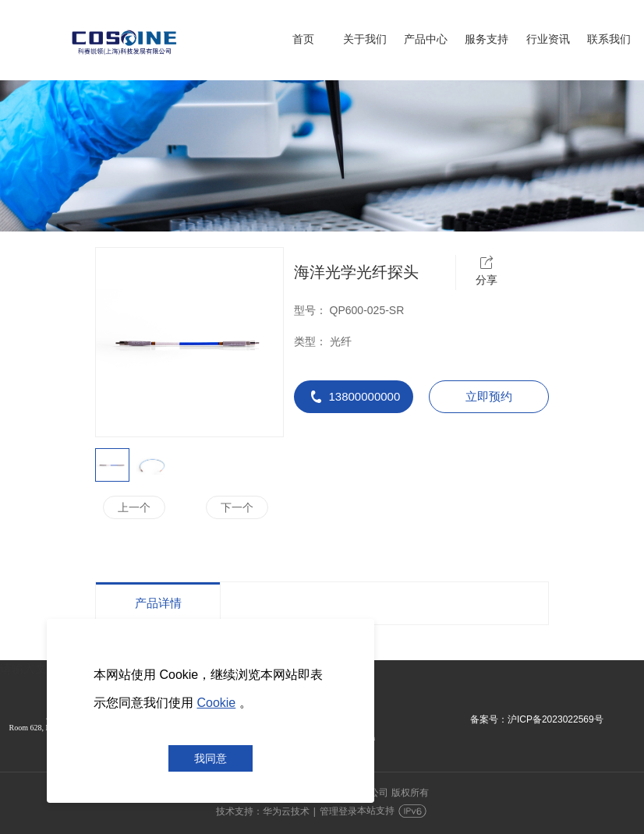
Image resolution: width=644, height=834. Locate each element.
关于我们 (365, 39)
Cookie (216, 703)
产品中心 (426, 39)
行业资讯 (548, 39)
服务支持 (487, 39)
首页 (303, 39)
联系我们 (609, 39)
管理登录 (338, 811)
